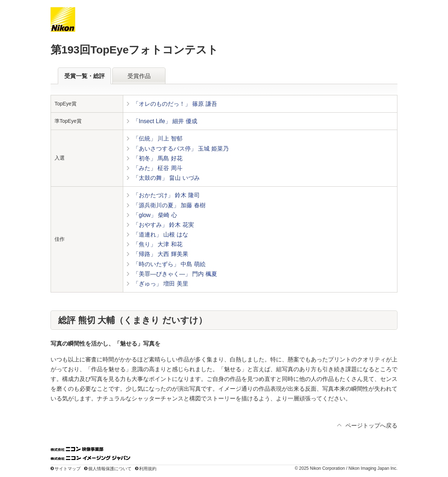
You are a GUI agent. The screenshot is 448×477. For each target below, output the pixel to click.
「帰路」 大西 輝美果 (161, 254)
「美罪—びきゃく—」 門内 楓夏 (175, 274)
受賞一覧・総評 (85, 76)
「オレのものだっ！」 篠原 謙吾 (175, 104)
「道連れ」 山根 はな (161, 235)
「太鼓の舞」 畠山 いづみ (166, 178)
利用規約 (148, 469)
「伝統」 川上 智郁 (158, 138)
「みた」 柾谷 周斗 (158, 168)
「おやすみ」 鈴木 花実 (163, 225)
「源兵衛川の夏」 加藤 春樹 (169, 205)
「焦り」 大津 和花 (158, 244)
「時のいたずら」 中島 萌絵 (169, 264)
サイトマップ (68, 469)
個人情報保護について (110, 469)
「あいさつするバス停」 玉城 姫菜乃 (181, 149)
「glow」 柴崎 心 (155, 215)
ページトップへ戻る (371, 426)
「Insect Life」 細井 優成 (165, 121)
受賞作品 (139, 76)
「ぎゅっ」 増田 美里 (161, 284)
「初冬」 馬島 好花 (158, 158)
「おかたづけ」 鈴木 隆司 (166, 195)
